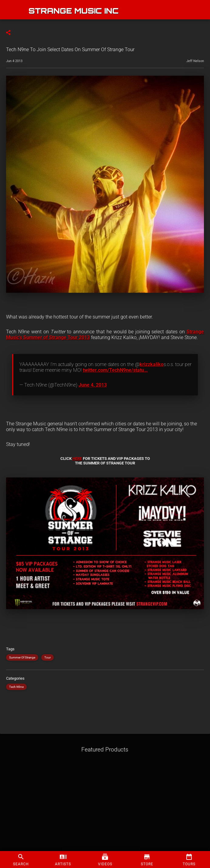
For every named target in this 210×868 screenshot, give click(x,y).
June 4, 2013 (93, 385)
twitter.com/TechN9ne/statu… (115, 370)
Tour (47, 657)
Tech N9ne (16, 687)
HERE (77, 459)
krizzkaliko (152, 364)
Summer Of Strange (22, 657)
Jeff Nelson (195, 61)
